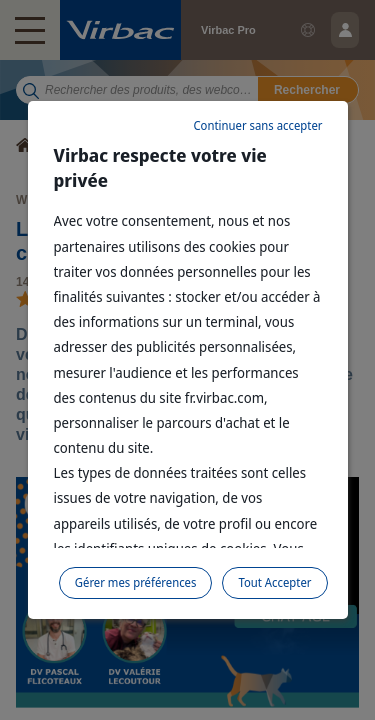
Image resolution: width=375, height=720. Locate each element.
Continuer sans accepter (257, 125)
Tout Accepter (274, 582)
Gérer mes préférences (136, 582)
